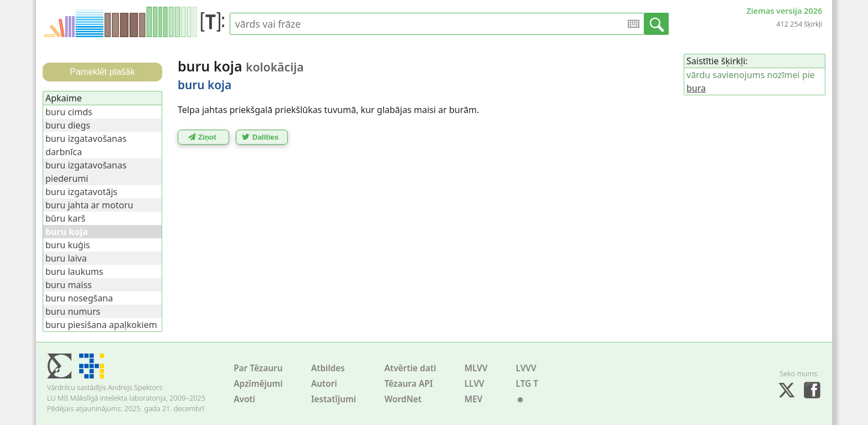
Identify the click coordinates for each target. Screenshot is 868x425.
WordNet (403, 399)
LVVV (526, 368)
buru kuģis (68, 245)
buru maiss (69, 285)
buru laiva (66, 258)
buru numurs (73, 311)
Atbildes (328, 368)
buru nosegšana (79, 298)
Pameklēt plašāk (102, 72)
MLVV (476, 368)
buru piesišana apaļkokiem (101, 325)
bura (696, 88)
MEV (474, 399)
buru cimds (69, 112)
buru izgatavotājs (81, 192)
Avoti (244, 399)
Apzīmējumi (258, 384)
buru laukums (74, 272)
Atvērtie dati (410, 368)
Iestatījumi (334, 399)
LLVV (474, 384)
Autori (324, 384)
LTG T (527, 384)
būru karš (65, 218)
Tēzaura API (409, 384)
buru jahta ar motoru (89, 205)
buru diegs (68, 125)
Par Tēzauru (258, 368)
